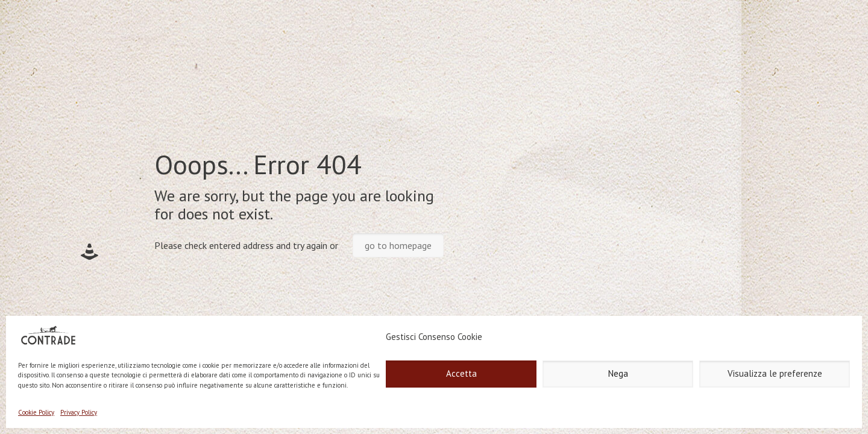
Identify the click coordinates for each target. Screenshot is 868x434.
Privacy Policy (79, 412)
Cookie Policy (36, 412)
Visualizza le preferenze (775, 373)
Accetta (461, 373)
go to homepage (398, 245)
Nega (618, 373)
